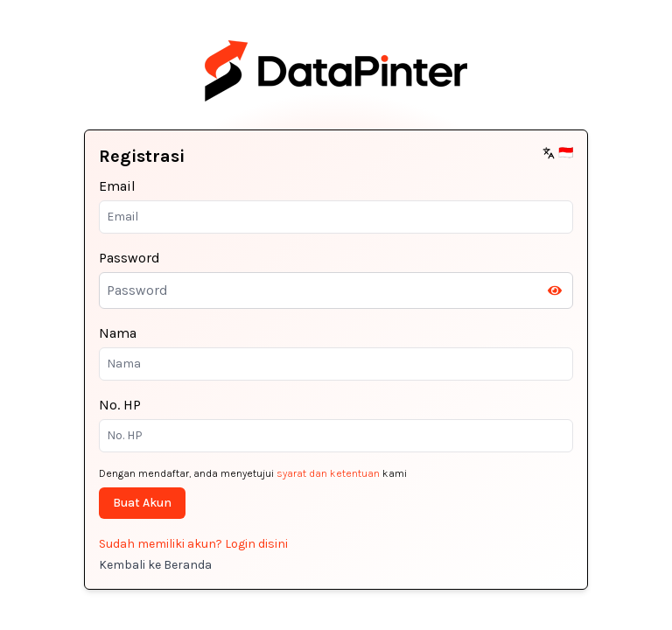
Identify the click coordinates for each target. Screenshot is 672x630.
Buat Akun (142, 503)
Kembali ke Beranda (155, 565)
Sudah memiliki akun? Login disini (193, 544)
